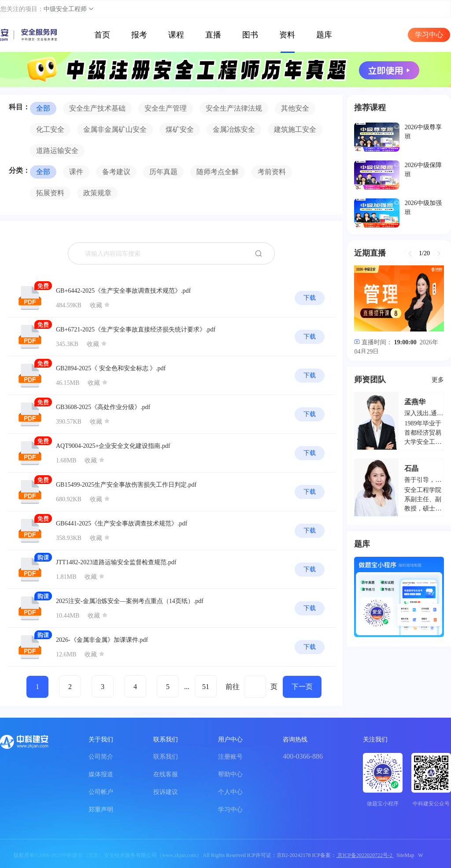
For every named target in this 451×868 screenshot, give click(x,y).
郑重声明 (101, 810)
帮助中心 (230, 774)
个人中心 (230, 792)
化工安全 (50, 129)
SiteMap (405, 855)
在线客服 (166, 774)
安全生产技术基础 (97, 108)
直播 (213, 35)
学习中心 (429, 35)
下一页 (302, 687)
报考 (139, 35)
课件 (76, 172)
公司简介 (101, 757)
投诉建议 (166, 792)
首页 (102, 35)
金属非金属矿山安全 (115, 129)
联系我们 (166, 757)
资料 (287, 35)
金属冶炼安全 (234, 129)
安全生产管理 (166, 108)
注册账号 (230, 757)
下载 (310, 298)
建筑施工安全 (295, 129)
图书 (250, 35)
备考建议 (116, 172)
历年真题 (163, 172)
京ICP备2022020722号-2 (365, 855)
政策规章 (97, 193)
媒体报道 (101, 774)
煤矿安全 (180, 129)
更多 (438, 380)
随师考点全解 (218, 172)
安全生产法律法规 (234, 108)
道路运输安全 (57, 151)
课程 (176, 35)
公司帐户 (101, 792)
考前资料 (272, 172)
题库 (324, 35)
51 (206, 687)
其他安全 (295, 108)
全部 (43, 108)
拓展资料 (50, 193)
